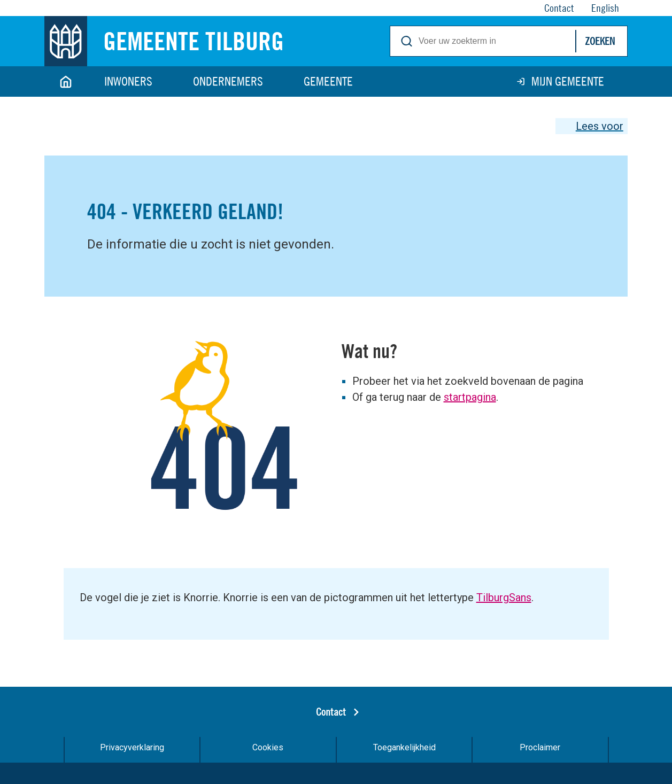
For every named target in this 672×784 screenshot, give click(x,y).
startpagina (470, 397)
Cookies (268, 747)
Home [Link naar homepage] (66, 81)
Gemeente (328, 81)
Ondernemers (228, 81)
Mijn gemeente (568, 81)
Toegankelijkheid (404, 747)
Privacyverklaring (132, 747)
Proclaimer (540, 747)
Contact (331, 712)
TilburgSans (504, 597)
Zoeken (600, 41)
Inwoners (128, 81)
